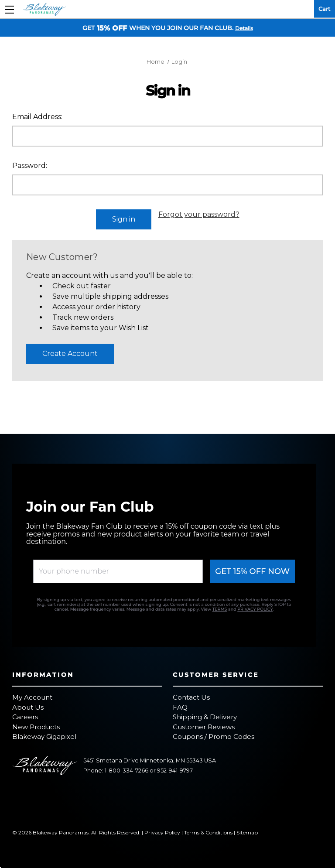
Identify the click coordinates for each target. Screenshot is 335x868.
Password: (30, 166)
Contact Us (191, 697)
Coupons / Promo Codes (214, 736)
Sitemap (247, 832)
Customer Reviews (204, 727)
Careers (25, 717)
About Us (28, 707)
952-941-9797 (175, 771)
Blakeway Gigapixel (44, 736)
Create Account (70, 354)
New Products (36, 727)
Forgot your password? (199, 214)
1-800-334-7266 (126, 771)
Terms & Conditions (208, 832)
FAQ (180, 707)
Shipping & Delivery (205, 717)
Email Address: (37, 117)
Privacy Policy (162, 832)
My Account (32, 697)
